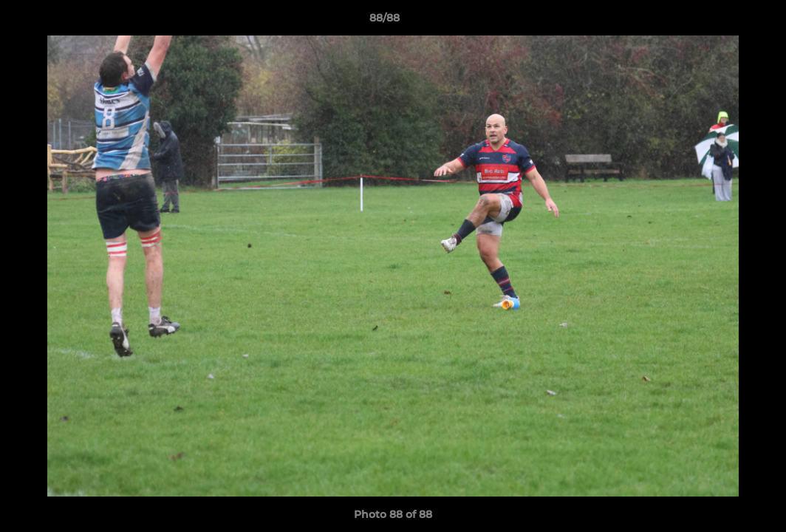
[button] (724, 21)
